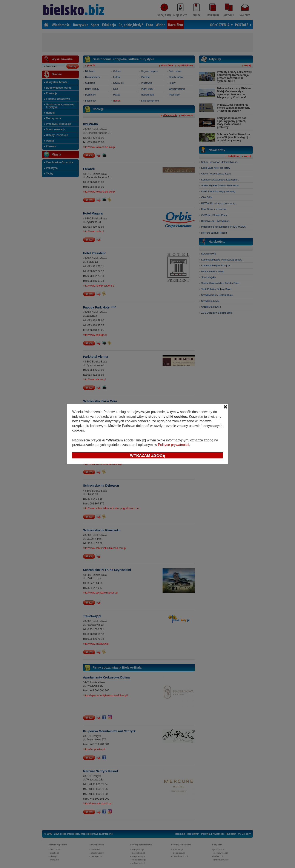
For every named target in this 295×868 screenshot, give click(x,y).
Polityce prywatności (173, 445)
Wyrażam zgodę (148, 455)
